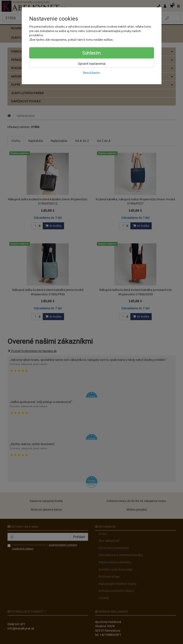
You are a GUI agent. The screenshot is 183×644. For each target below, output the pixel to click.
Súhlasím (91, 53)
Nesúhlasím (92, 73)
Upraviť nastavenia (92, 64)
